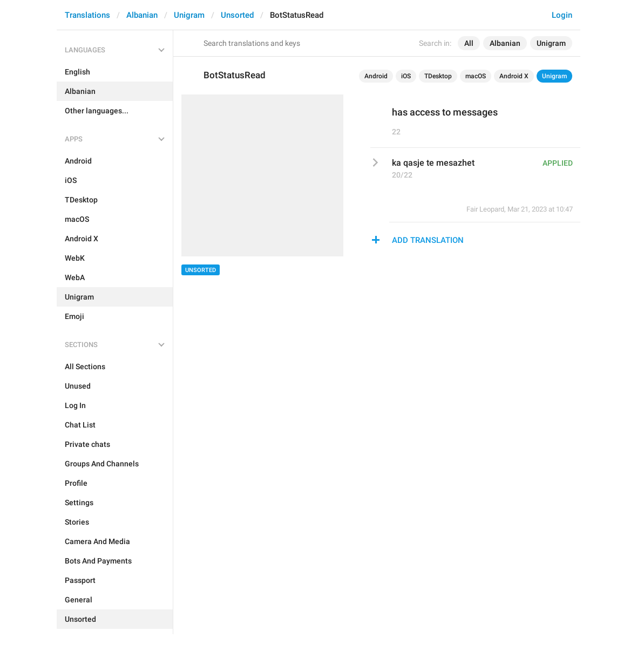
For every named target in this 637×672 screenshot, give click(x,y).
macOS (476, 76)
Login (562, 15)
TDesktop (438, 76)
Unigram (189, 15)
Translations (87, 15)
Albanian (142, 15)
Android (376, 76)
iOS (406, 76)
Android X (514, 76)
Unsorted (237, 15)
